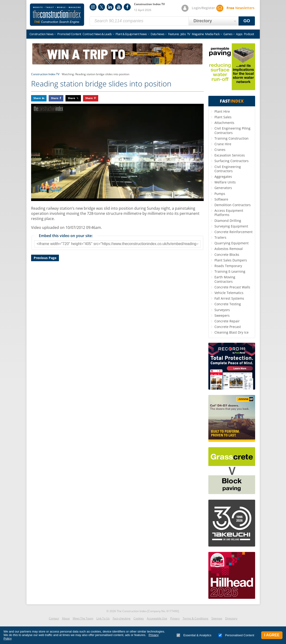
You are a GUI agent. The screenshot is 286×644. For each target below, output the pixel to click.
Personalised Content (236, 635)
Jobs (183, 34)
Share (37, 98)
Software (221, 199)
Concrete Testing (228, 304)
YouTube (119, 7)
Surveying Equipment (231, 226)
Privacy (175, 618)
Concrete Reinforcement (234, 232)
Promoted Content (69, 34)
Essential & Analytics (194, 635)
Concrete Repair (227, 321)
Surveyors (222, 310)
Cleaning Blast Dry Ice (232, 332)
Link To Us (103, 618)
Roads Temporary (228, 266)
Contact (54, 618)
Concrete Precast (228, 327)
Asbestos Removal (229, 249)
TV (189, 34)
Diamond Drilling (228, 221)
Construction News (42, 34)
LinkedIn (110, 7)
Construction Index (57, 15)
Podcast (249, 34)
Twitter (101, 7)
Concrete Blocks (227, 255)
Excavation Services (230, 155)
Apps (239, 34)
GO (247, 21)
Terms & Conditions (195, 618)
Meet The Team (83, 618)
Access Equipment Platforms (229, 213)
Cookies (139, 618)
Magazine (198, 34)
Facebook (127, 7)
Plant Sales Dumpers (231, 260)
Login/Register (203, 8)
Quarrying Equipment (232, 243)
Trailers (220, 237)
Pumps (220, 194)
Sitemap (217, 618)
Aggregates (223, 177)
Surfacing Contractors (232, 161)
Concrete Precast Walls (232, 287)
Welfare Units (225, 182)
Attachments (224, 123)
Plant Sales (223, 117)
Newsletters (241, 8)
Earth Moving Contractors (225, 279)
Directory (231, 618)
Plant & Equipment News (131, 34)
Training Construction (232, 138)
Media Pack (212, 34)
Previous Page (45, 258)
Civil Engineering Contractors (228, 169)
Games (228, 34)
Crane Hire (223, 144)
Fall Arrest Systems (229, 298)
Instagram (93, 7)
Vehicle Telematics (229, 293)
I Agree (272, 635)
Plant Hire (222, 111)
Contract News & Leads (97, 34)
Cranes (220, 150)
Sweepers (222, 315)
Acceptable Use (157, 618)
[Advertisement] (117, 316)
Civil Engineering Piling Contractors (232, 130)
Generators (223, 188)
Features (174, 34)
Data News (157, 34)
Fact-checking (122, 618)
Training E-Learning (230, 271)
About (66, 618)
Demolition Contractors (233, 205)
